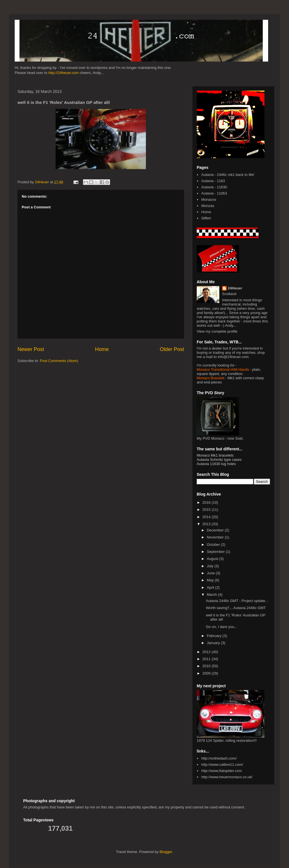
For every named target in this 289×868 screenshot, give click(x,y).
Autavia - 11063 (214, 193)
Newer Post (31, 349)
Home (102, 349)
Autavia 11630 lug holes (216, 464)
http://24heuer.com (64, 73)
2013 (207, 524)
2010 (207, 666)
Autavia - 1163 (213, 181)
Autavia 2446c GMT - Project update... (237, 601)
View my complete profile (217, 331)
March (213, 595)
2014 (207, 517)
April (211, 587)
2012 (207, 652)
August (213, 559)
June (211, 573)
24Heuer (235, 288)
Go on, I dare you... (221, 627)
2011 (207, 659)
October (214, 545)
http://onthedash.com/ (219, 758)
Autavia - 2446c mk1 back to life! (228, 175)
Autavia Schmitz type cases (219, 460)
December (216, 530)
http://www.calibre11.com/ (222, 765)
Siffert (206, 218)
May (211, 580)
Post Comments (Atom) (59, 361)
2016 (207, 502)
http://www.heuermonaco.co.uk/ (227, 777)
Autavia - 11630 (214, 187)
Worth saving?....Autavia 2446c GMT (236, 608)
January (214, 643)
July (211, 566)
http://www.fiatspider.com (222, 771)
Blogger (166, 852)
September (216, 552)
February (215, 636)
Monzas (208, 206)
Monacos (209, 199)
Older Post (172, 349)
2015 (207, 510)
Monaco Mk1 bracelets (215, 455)
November (216, 537)
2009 (207, 673)
